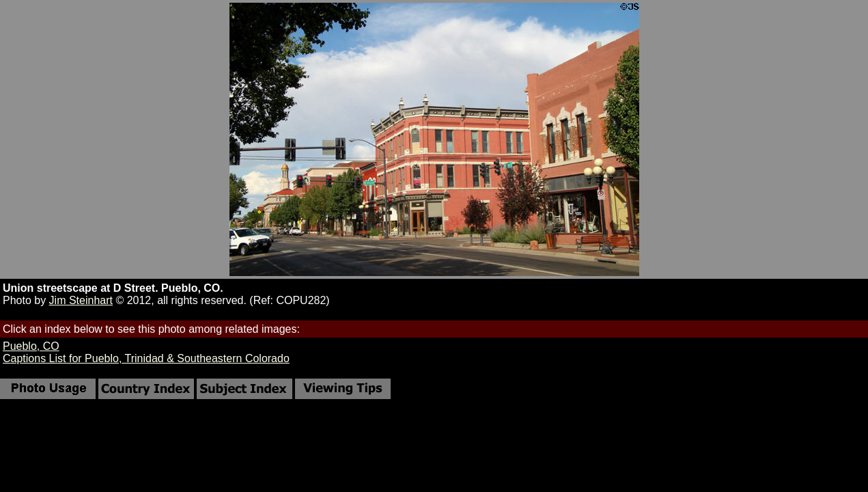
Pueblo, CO (31, 346)
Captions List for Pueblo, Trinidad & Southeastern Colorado (146, 358)
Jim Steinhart (81, 300)
